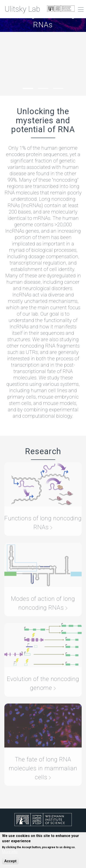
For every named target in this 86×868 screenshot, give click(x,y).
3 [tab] (58, 89)
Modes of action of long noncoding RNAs (43, 597)
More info (10, 852)
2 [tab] (43, 89)
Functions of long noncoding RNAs (43, 517)
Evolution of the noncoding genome (43, 678)
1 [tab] (28, 89)
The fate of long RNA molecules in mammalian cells (43, 762)
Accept (10, 861)
